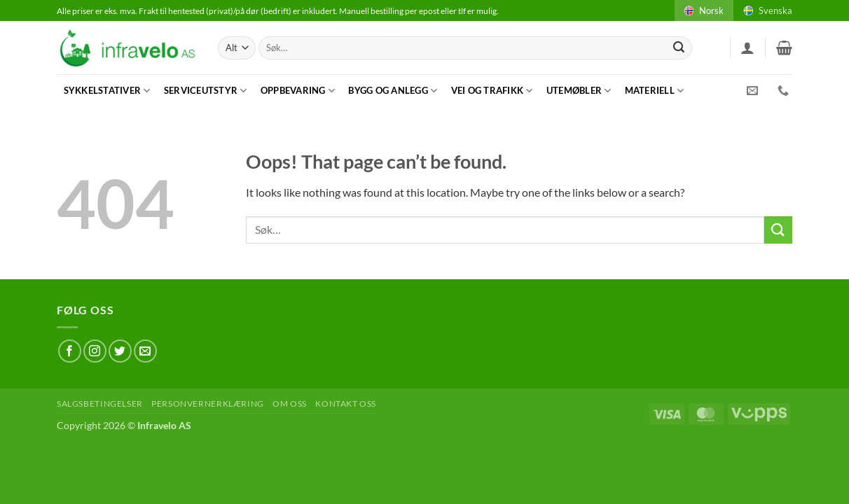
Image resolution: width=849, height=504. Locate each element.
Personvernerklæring (208, 404)
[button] (747, 48)
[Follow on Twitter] (120, 351)
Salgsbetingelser (100, 404)
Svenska (767, 10)
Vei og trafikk (492, 91)
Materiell (655, 91)
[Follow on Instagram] (95, 351)
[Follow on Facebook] (70, 351)
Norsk (703, 10)
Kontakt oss (346, 404)
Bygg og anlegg (393, 91)
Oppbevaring (298, 91)
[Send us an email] (145, 351)
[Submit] (679, 48)
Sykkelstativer (107, 91)
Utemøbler (579, 91)
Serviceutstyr (206, 91)
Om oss (290, 404)
